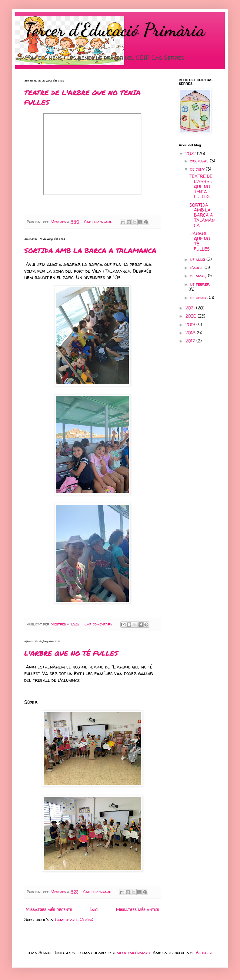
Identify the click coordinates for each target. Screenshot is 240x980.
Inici (94, 909)
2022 (191, 153)
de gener (200, 297)
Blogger (204, 953)
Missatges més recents (49, 909)
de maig (198, 259)
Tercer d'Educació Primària (115, 30)
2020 (192, 316)
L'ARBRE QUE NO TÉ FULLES (71, 653)
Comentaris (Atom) (74, 920)
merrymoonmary (134, 953)
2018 (191, 333)
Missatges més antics (138, 909)
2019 (191, 324)
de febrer (200, 284)
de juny (198, 169)
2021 (191, 308)
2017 (191, 341)
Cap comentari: (98, 222)
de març (199, 276)
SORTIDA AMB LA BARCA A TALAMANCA (90, 250)
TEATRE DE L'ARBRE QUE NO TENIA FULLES (201, 186)
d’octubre (200, 161)
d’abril (197, 267)
